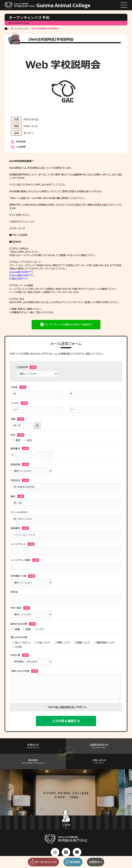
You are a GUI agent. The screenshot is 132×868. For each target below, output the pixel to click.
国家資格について (104, 643)
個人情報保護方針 (65, 707)
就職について (82, 643)
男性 (16, 440)
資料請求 (33, 761)
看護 (16, 629)
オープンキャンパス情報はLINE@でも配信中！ (69, 324)
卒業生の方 (33, 746)
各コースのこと (21, 643)
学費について (62, 643)
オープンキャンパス (19, 28)
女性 (28, 440)
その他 (17, 647)
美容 (27, 629)
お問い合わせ (99, 761)
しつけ (39, 629)
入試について (42, 643)
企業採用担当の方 (99, 746)
